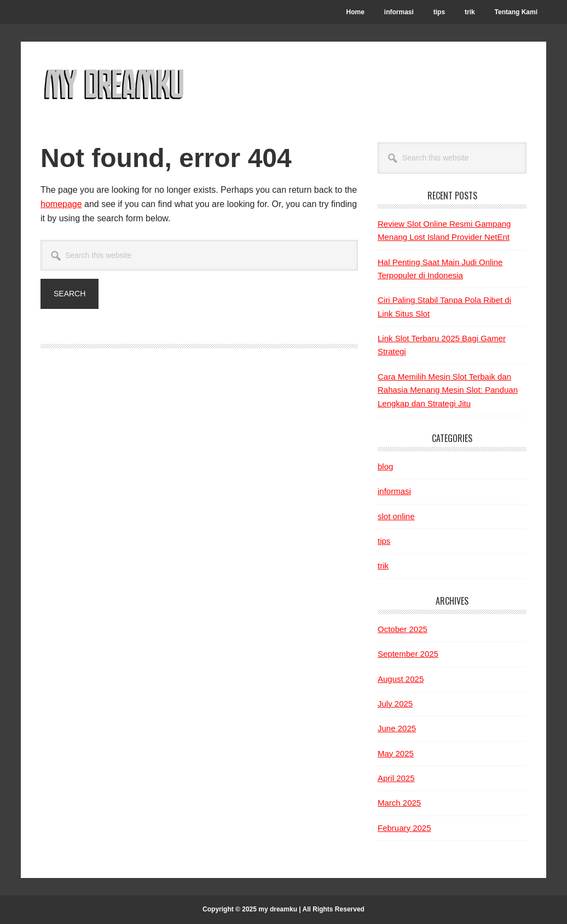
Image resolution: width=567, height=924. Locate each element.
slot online (396, 516)
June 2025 (397, 728)
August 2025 (401, 679)
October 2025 (403, 629)
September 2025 (408, 654)
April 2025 (396, 778)
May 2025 (396, 753)
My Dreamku (114, 83)
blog (385, 466)
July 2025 (395, 704)
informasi (394, 491)
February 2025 (404, 828)
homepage (61, 204)
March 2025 (399, 803)
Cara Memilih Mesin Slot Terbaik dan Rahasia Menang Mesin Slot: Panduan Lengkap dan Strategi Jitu (448, 390)
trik (383, 566)
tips (384, 541)
